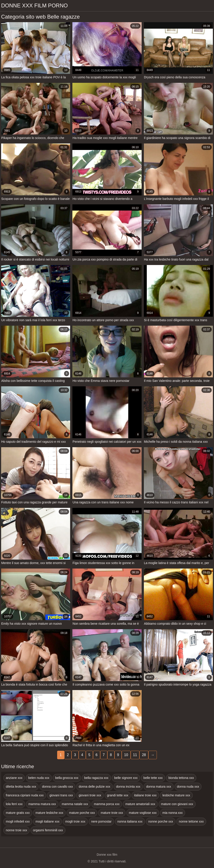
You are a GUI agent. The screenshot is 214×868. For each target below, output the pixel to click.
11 (135, 755)
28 (144, 755)
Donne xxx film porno (34, 5)
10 (126, 755)
